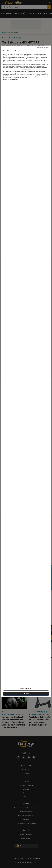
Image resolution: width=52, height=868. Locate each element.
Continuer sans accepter (43, 48)
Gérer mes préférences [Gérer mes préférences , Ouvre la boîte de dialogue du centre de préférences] (26, 689)
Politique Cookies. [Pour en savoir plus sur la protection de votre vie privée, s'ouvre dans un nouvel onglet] (26, 69)
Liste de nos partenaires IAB (10, 79)
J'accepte (26, 694)
